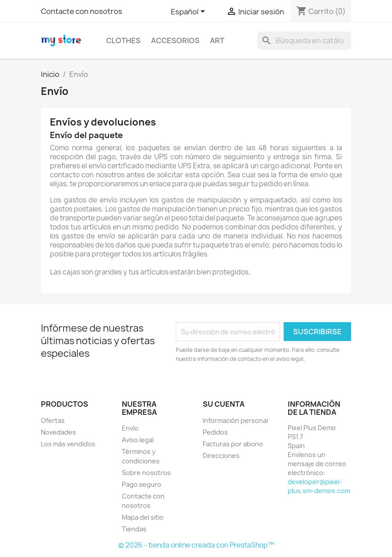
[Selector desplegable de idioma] (189, 12)
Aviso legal (138, 440)
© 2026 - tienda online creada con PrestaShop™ (196, 545)
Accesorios (175, 40)
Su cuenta (224, 404)
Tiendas (134, 529)
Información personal (235, 420)
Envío (130, 428)
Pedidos (215, 432)
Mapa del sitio (143, 517)
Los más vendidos (68, 444)
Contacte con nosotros (82, 11)
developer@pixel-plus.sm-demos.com (319, 486)
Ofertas (53, 420)
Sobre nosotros (146, 473)
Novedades (58, 432)
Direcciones (221, 456)
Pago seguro (142, 484)
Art (217, 40)
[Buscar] (304, 40)
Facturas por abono (233, 444)
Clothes (123, 40)
